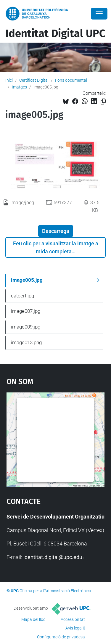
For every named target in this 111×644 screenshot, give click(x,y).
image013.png (26, 342)
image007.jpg (26, 311)
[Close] (99, 14)
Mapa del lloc (33, 619)
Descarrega (56, 231)
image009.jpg (26, 327)
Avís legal (74, 628)
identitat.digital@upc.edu (53, 557)
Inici (9, 80)
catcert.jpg (22, 296)
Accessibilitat (73, 619)
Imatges (19, 87)
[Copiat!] (103, 102)
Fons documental (71, 80)
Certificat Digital (34, 80)
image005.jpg (27, 280)
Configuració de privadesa (61, 637)
